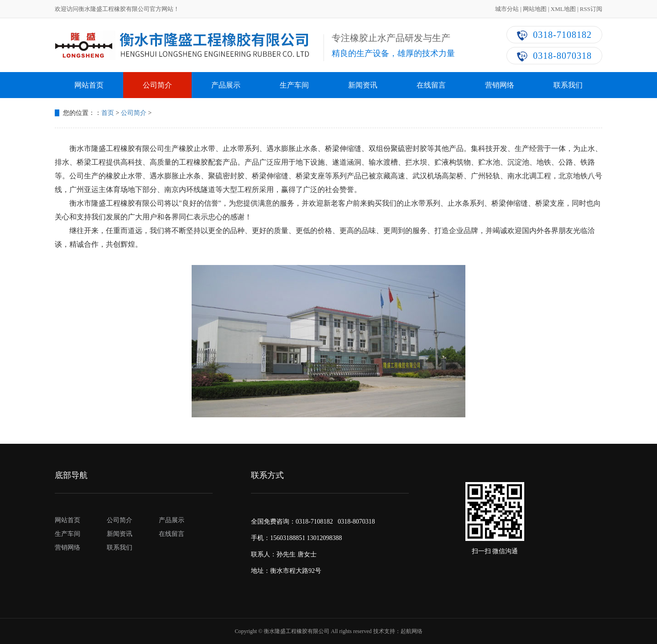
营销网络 (500, 85)
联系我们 (568, 85)
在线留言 (431, 85)
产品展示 (226, 85)
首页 (108, 113)
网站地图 (535, 9)
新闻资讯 (363, 85)
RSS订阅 (591, 9)
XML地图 (563, 9)
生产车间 (294, 85)
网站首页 (89, 85)
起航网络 (412, 631)
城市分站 (507, 9)
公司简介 (157, 85)
